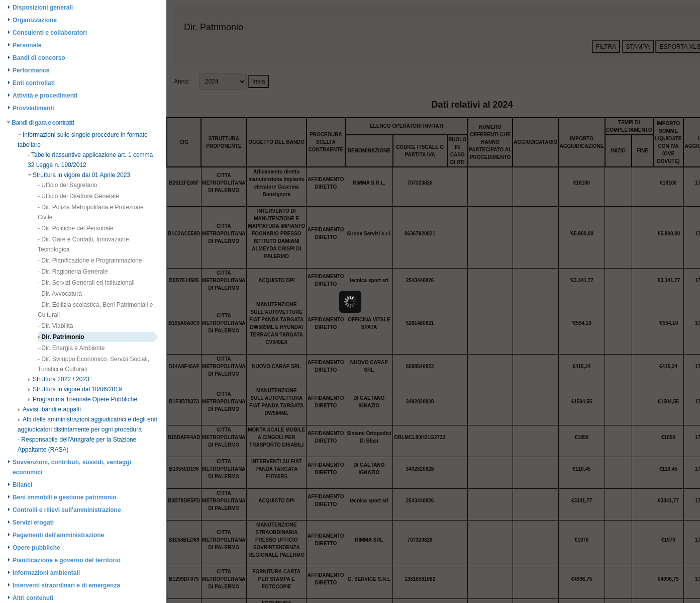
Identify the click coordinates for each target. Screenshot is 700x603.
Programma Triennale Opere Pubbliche (82, 399)
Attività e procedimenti (45, 96)
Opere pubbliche (36, 548)
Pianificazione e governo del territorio (67, 560)
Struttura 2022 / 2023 (59, 379)
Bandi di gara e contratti (41, 122)
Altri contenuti (33, 598)
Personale (27, 45)
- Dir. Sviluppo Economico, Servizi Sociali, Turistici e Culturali (93, 364)
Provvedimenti (33, 108)
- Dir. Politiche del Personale (76, 228)
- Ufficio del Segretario (68, 185)
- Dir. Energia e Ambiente (71, 348)
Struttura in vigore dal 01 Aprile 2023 (79, 175)
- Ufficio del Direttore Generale (78, 196)
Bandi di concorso (39, 58)
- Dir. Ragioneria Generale (73, 272)
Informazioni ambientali (46, 573)
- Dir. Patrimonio (61, 337)
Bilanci (22, 485)
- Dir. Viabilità (55, 326)
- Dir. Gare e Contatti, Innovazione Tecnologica (83, 244)
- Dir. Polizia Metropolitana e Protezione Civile (91, 212)
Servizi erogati (33, 523)
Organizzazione (35, 20)
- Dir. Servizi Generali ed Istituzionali (86, 283)
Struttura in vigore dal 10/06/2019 (75, 389)
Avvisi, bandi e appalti (49, 409)
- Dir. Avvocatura (60, 294)
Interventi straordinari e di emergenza (66, 585)
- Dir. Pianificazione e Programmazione (90, 261)
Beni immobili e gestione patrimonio (65, 497)
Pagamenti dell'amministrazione (58, 535)
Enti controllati (34, 83)
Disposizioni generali (43, 8)
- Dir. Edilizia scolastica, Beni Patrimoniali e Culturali (95, 310)
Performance (31, 70)
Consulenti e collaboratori (50, 33)
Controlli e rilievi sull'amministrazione (67, 510)
